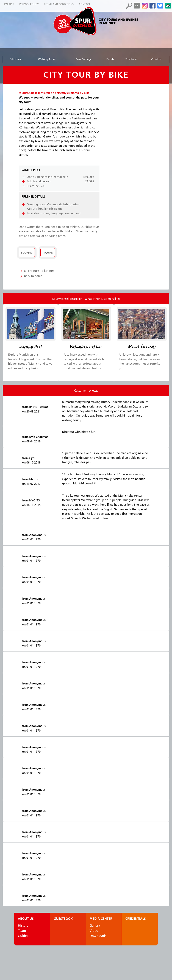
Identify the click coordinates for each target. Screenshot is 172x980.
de (137, 5)
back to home (33, 276)
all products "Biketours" (40, 271)
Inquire (48, 253)
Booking (27, 253)
